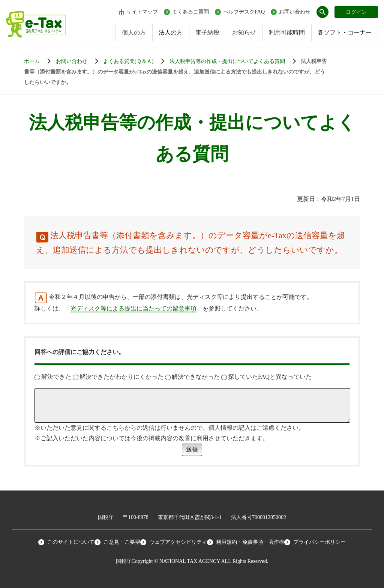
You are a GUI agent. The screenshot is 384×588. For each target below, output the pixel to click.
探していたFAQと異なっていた (266, 377)
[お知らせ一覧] (79, 61)
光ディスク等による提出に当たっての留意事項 (133, 308)
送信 (192, 449)
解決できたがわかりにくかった (118, 377)
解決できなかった (192, 377)
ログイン (356, 12)
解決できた (53, 377)
